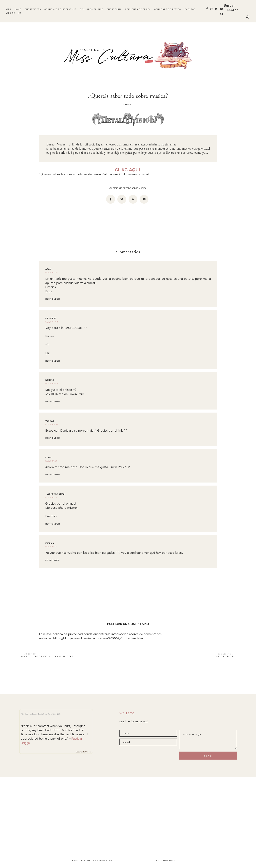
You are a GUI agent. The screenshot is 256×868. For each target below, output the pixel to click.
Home (18, 9)
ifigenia (50, 543)
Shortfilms (114, 9)
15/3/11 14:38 (51, 461)
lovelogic (170, 861)
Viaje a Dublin (225, 656)
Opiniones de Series (138, 9)
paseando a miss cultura (99, 861)
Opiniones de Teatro (168, 9)
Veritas (50, 421)
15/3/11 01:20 (52, 273)
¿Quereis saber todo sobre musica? (128, 188)
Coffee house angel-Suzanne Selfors (47, 656)
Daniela (50, 380)
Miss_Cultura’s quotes (41, 714)
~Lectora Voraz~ (56, 494)
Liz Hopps (51, 318)
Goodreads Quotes (84, 752)
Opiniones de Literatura (60, 9)
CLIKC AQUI (127, 170)
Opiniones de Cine (92, 9)
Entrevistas (33, 9)
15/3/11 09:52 (52, 424)
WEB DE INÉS (14, 13)
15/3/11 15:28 (52, 547)
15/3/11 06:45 (52, 384)
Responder (53, 299)
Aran (48, 269)
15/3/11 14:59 (51, 497)
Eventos (190, 9)
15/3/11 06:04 (52, 322)
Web (9, 9)
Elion (48, 458)
